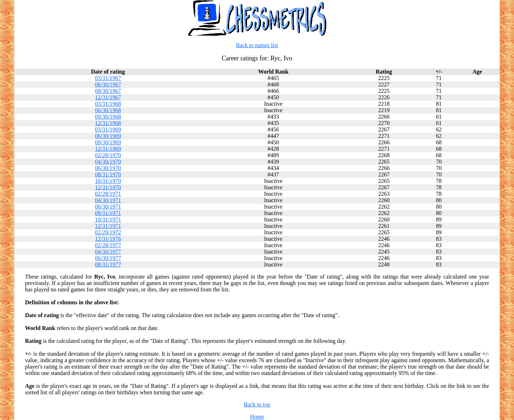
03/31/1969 (108, 129)
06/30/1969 (108, 136)
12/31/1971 (108, 226)
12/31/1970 (108, 187)
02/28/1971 (108, 194)
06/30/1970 (108, 168)
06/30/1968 (108, 110)
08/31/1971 (108, 213)
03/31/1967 (108, 78)
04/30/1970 (108, 162)
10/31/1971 (108, 219)
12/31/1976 (108, 239)
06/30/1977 (108, 258)
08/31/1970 (108, 174)
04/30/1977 (108, 252)
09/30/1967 (108, 91)
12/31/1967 (108, 97)
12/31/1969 (108, 149)
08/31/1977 (108, 264)
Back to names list (257, 45)
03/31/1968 (108, 104)
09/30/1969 (108, 142)
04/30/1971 (108, 200)
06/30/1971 (108, 207)
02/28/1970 (108, 155)
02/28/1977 (108, 245)
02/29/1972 (108, 232)
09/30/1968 (108, 117)
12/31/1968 (108, 123)
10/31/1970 (108, 181)
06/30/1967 (108, 84)
